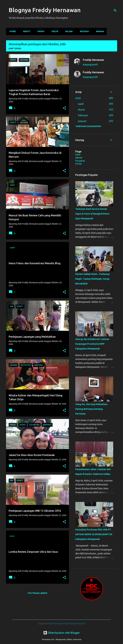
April (81, 104)
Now (78, 155)
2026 (78, 98)
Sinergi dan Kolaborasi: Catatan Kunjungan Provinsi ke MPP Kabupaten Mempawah (92, 344)
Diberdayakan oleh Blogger (61, 633)
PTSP (79, 164)
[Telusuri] (115, 10)
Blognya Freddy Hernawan (45, 10)
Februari (83, 115)
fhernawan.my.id (61, 624)
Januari (82, 121)
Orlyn (54, 31)
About (26, 31)
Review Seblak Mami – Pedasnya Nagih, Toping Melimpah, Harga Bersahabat (92, 279)
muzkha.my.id (79, 624)
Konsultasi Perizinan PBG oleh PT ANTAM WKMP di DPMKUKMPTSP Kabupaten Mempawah (94, 534)
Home (12, 31)
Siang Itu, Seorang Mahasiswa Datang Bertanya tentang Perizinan (91, 409)
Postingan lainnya (37, 593)
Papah (40, 31)
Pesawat (80, 161)
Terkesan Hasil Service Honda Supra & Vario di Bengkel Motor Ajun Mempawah (92, 214)
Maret (81, 110)
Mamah (99, 31)
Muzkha (83, 31)
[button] (64, 108)
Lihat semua (15, 48)
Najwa (68, 31)
